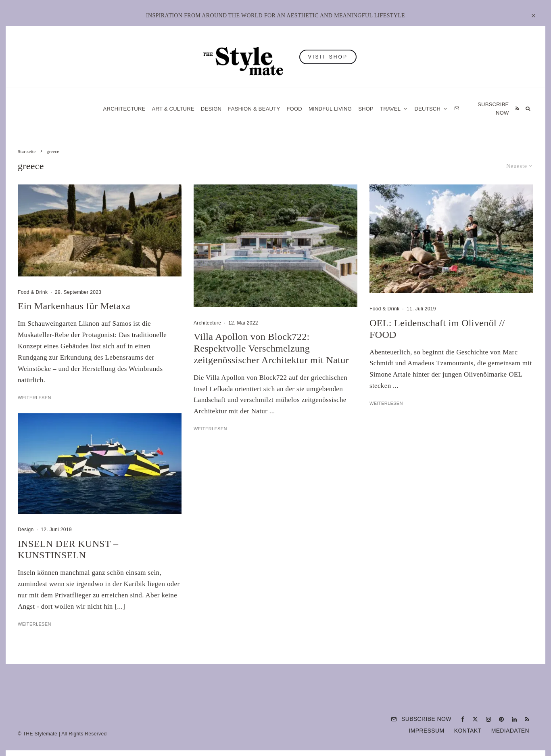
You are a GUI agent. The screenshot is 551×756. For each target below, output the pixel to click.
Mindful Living (330, 109)
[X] (475, 719)
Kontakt (468, 731)
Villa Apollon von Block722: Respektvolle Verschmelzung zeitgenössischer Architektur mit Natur (271, 348)
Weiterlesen (34, 398)
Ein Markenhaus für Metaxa (74, 306)
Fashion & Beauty (254, 109)
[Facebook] (463, 719)
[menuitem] (431, 109)
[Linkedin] (514, 719)
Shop (366, 109)
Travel (390, 109)
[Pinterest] (501, 719)
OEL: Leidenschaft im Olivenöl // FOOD (437, 329)
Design (211, 109)
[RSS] (517, 109)
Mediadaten (510, 731)
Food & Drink (33, 292)
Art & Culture (173, 109)
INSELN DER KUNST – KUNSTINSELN (68, 550)
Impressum (427, 731)
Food (294, 109)
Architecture (124, 109)
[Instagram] (488, 719)
